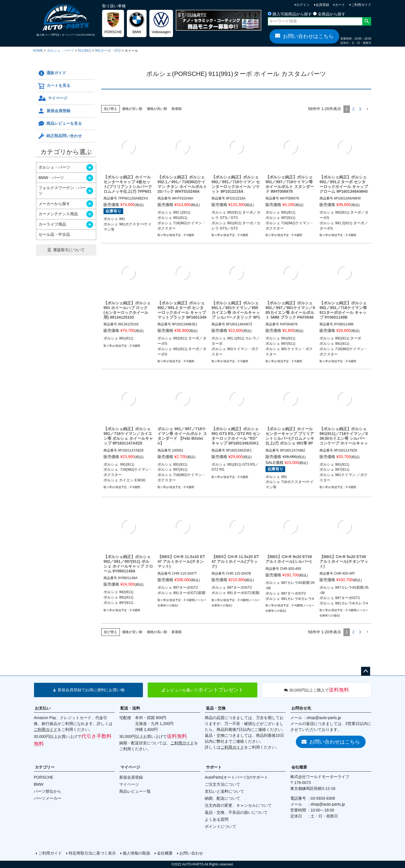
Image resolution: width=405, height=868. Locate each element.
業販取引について (69, 250)
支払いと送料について (224, 791)
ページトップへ (366, 671)
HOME (38, 51)
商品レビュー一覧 (135, 791)
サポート (214, 767)
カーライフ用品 (52, 224)
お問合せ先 (301, 708)
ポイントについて (220, 826)
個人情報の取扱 (136, 853)
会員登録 (322, 5)
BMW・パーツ (51, 178)
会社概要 (299, 767)
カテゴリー (45, 767)
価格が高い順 (157, 109)
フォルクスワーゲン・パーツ (62, 191)
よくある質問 (217, 819)
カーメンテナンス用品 (58, 214)
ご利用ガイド (361, 5)
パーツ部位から (48, 791)
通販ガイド (52, 73)
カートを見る (54, 86)
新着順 (177, 109)
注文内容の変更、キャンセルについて (238, 805)
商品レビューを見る (60, 124)
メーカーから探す (54, 204)
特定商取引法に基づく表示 (92, 853)
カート (340, 5)
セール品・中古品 (54, 234)
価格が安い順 (132, 109)
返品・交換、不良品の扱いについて (236, 812)
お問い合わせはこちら (304, 36)
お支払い (43, 708)
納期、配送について (222, 798)
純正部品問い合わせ (60, 136)
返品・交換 (216, 708)
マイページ (53, 98)
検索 (367, 21)
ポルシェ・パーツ (60, 51)
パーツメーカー (48, 798)
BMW (39, 784)
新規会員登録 (54, 111)
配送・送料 (130, 708)
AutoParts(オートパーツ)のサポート (236, 777)
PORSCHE (43, 777)
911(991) (84, 51)
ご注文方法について (222, 784)
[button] (367, 109)
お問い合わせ (191, 853)
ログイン (303, 5)
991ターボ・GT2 (108, 51)
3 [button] (360, 109)
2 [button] (353, 109)
